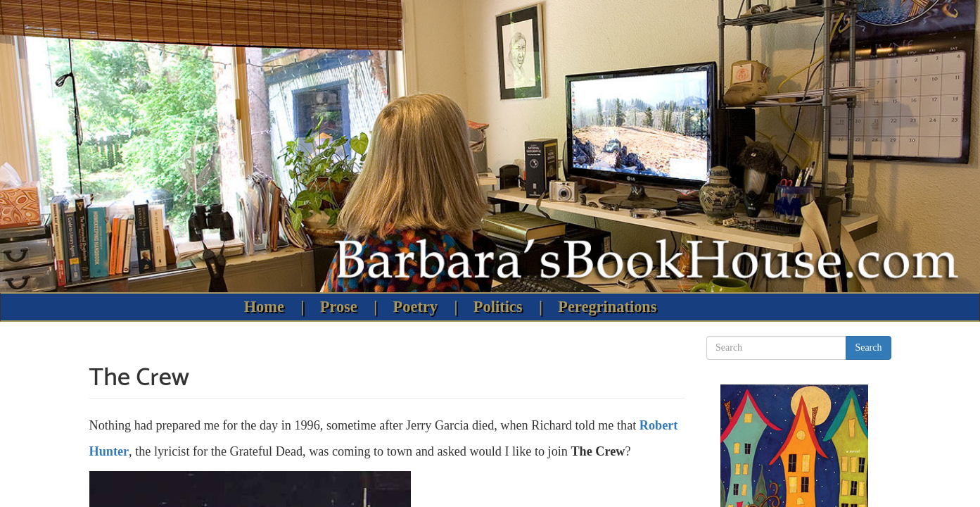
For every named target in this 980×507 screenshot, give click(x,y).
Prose (339, 307)
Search (868, 348)
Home (264, 307)
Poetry (415, 307)
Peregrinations (607, 307)
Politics (498, 307)
